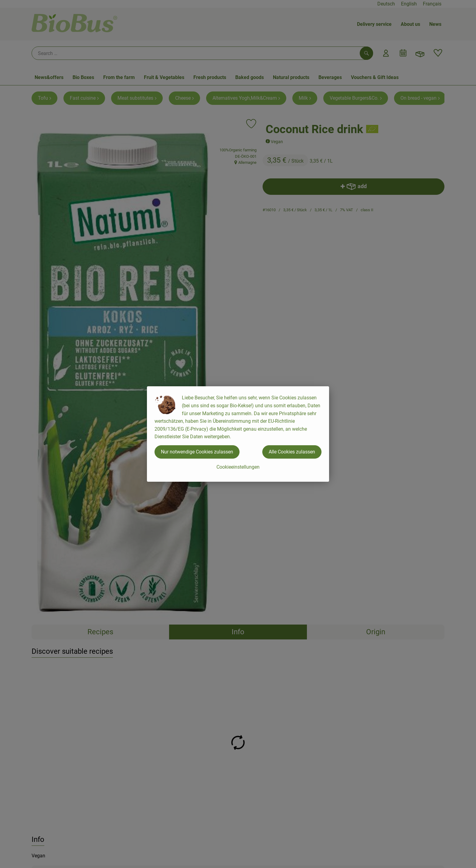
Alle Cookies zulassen (292, 452)
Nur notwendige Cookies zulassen (197, 452)
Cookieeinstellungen (238, 467)
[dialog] (238, 434)
